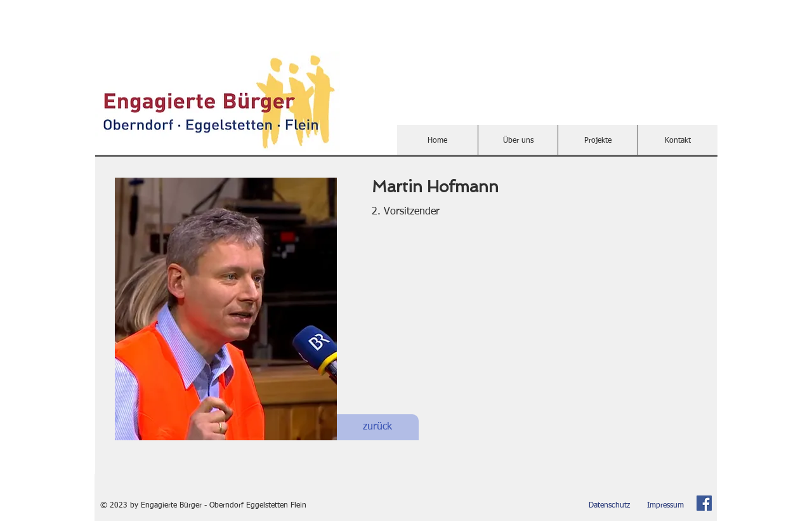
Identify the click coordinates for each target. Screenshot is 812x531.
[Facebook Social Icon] (704, 503)
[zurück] (377, 427)
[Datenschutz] (609, 506)
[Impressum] (665, 506)
